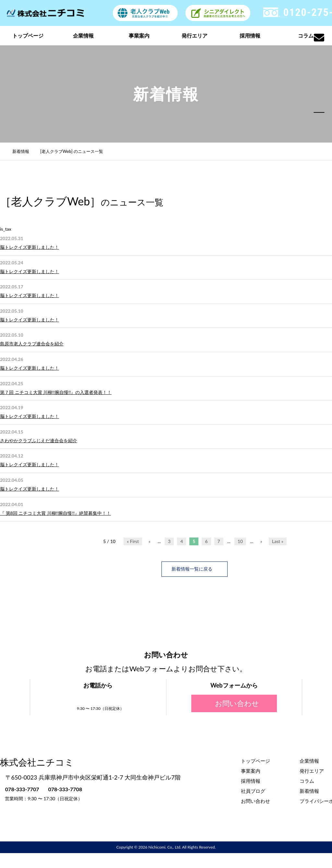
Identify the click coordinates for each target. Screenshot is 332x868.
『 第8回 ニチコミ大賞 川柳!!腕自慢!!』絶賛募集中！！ (55, 513)
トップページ (28, 35)
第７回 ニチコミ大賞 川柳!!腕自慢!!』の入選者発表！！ (56, 392)
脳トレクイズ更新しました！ (30, 247)
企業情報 (83, 35)
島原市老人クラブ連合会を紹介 (32, 344)
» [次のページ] (261, 541)
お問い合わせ (234, 703)
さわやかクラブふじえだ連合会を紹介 (39, 440)
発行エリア (195, 35)
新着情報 (24, 151)
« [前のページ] (149, 541)
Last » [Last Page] (278, 541)
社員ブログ (253, 790)
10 (240, 541)
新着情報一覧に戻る (195, 569)
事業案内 (139, 35)
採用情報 (250, 35)
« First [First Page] (133, 541)
